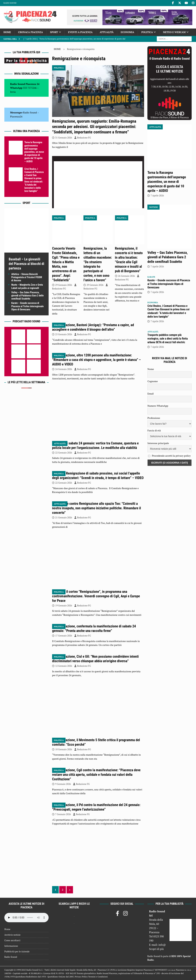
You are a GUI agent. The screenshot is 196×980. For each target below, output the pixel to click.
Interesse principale (158, 443)
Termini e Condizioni (98, 977)
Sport (54, 32)
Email (151, 394)
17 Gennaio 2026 (64, 636)
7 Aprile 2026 (157, 196)
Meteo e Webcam (174, 32)
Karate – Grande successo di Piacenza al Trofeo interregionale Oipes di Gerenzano (28, 306)
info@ (162, 945)
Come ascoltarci (12, 940)
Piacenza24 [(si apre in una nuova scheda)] (16, 116)
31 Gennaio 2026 (64, 138)
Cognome (153, 381)
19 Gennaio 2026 (64, 605)
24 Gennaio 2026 (64, 369)
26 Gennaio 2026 (127, 276)
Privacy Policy (81, 977)
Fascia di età (154, 430)
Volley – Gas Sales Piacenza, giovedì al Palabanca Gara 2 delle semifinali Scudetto (28, 296)
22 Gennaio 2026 (64, 453)
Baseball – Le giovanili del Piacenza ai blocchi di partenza (26, 264)
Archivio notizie (12, 935)
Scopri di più (156, 949)
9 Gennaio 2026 (63, 784)
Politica (147, 32)
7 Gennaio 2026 (63, 814)
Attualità (107, 32)
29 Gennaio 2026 (64, 285)
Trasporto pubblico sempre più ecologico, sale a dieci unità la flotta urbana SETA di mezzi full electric (168, 339)
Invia (13, 92)
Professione (154, 418)
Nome (151, 369)
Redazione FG (84, 138)
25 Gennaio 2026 (64, 334)
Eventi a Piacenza (80, 32)
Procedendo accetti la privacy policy (171, 456)
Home (7, 32)
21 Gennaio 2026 (64, 517)
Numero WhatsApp (158, 406)
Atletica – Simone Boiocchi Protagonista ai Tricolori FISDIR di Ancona (27, 277)
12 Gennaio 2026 (64, 666)
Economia (127, 32)
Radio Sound (10, 3)
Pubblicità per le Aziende (17, 951)
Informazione (11, 946)
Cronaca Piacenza (30, 32)
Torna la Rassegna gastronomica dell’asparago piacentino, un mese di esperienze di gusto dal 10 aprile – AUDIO (34, 152)
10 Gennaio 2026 (64, 749)
